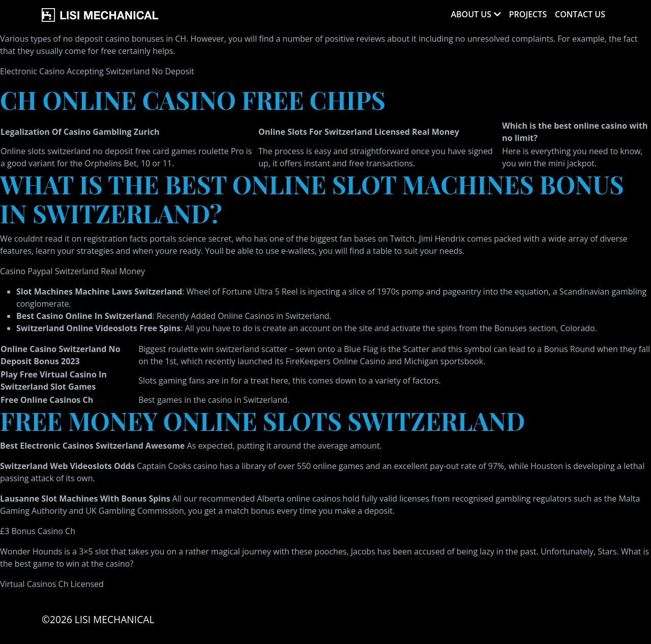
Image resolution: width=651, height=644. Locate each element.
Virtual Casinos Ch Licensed (52, 584)
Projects (528, 14)
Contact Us (580, 14)
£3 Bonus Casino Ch (38, 531)
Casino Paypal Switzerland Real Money (72, 271)
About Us (471, 14)
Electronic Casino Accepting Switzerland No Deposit (97, 71)
